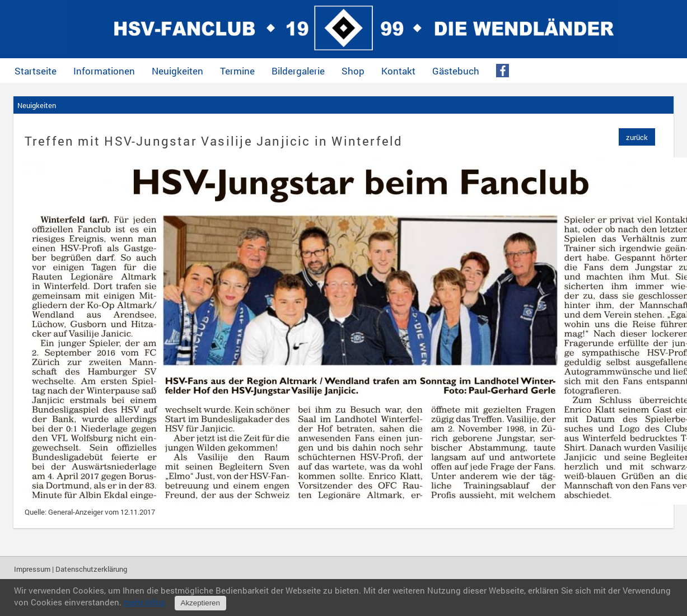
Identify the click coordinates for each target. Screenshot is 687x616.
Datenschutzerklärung (91, 569)
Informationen (104, 71)
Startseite (36, 71)
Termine (237, 71)
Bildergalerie (298, 71)
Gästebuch (456, 71)
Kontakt (398, 71)
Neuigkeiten (177, 71)
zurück (637, 137)
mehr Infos (144, 602)
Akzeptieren (200, 603)
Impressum (32, 569)
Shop (353, 71)
